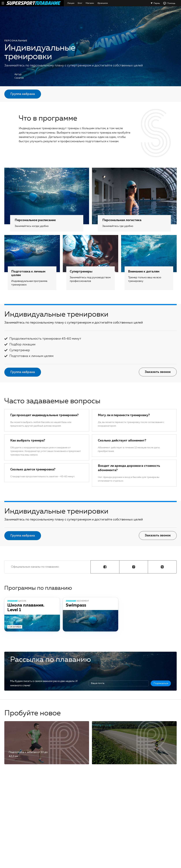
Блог (80, 3)
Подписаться (161, 684)
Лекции (71, 3)
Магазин (90, 3)
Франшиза (103, 3)
